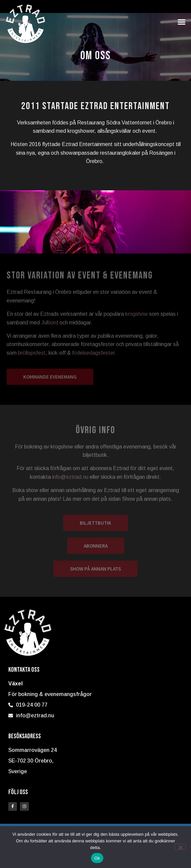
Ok (97, 858)
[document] (95, 434)
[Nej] (180, 847)
